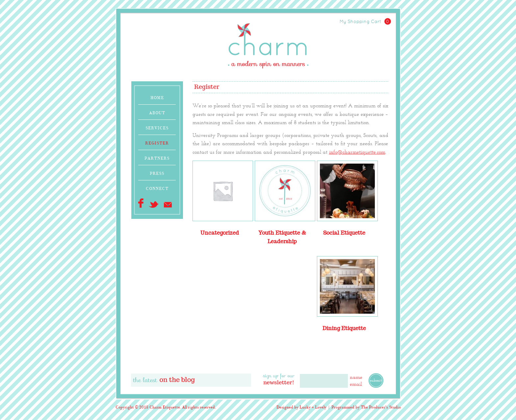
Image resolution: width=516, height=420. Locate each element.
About (157, 113)
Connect (157, 189)
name (356, 377)
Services (157, 128)
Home (157, 98)
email (356, 384)
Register (157, 143)
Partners (157, 158)
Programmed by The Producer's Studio (366, 407)
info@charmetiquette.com (357, 152)
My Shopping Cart (365, 22)
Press (157, 173)
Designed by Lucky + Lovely (301, 407)
